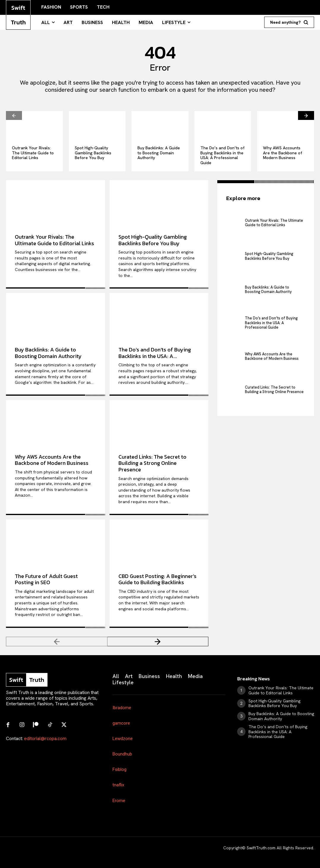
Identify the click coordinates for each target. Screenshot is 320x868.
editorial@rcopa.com (45, 738)
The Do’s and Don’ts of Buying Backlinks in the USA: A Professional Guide (222, 155)
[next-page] (306, 115)
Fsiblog (119, 769)
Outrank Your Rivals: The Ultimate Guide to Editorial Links (33, 153)
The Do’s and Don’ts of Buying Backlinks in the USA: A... (155, 353)
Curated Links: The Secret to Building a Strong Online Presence (152, 463)
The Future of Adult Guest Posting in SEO (46, 579)
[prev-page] (14, 115)
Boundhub (122, 754)
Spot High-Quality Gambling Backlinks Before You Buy (93, 153)
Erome (119, 801)
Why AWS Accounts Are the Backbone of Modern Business (283, 153)
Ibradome (122, 708)
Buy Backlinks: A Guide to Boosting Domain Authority (159, 153)
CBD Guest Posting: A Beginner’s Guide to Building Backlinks (157, 579)
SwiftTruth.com (261, 848)
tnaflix (118, 785)
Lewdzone (123, 739)
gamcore (121, 723)
